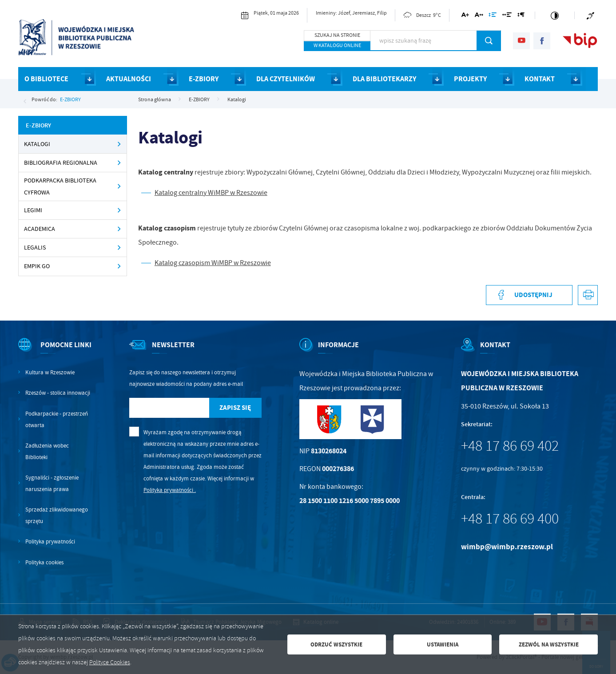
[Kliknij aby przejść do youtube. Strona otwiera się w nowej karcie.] (521, 41)
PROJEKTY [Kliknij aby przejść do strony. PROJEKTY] (470, 79)
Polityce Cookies (110, 662)
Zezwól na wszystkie (549, 644)
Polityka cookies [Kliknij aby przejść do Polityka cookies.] (44, 562)
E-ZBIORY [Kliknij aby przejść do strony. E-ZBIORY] (204, 79)
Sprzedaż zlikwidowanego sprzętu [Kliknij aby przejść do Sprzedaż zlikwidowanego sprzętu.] (57, 515)
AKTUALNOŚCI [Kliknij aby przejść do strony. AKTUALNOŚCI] (129, 79)
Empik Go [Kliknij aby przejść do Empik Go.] (37, 266)
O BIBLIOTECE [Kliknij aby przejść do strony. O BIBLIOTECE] (46, 79)
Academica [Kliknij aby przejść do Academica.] (40, 229)
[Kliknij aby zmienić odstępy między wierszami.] (493, 16)
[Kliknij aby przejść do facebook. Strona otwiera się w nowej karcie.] (542, 41)
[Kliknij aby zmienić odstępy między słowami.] (507, 16)
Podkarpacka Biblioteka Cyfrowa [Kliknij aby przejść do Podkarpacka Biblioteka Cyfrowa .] (60, 186)
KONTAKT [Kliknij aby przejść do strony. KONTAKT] (540, 79)
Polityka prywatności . (170, 490)
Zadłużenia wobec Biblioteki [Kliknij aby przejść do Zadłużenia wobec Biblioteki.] (47, 451)
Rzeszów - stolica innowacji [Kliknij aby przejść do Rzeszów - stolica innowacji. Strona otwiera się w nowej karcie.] (58, 393)
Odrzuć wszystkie (336, 644)
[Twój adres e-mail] (169, 408)
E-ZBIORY (70, 99)
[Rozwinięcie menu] (55, 352)
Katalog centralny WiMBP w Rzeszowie (211, 193)
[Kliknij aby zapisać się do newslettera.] (235, 408)
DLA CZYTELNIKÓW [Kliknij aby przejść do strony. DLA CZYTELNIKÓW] (286, 79)
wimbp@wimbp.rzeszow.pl (507, 547)
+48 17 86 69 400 (510, 519)
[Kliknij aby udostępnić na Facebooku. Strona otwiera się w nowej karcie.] (529, 295)
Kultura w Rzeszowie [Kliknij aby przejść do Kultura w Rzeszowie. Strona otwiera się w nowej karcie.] (50, 372)
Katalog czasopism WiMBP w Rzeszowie (213, 263)
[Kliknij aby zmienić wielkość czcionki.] (465, 16)
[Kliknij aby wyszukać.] (489, 40)
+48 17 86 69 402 (510, 446)
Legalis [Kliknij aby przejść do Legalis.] (35, 248)
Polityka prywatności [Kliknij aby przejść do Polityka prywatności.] (50, 541)
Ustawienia (443, 644)
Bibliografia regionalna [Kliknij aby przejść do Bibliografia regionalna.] (61, 163)
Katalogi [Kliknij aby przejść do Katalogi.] (37, 144)
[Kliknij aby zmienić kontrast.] (555, 15)
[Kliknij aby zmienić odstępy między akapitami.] (521, 16)
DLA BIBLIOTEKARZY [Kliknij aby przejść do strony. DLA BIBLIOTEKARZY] (384, 79)
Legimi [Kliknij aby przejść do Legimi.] (33, 210)
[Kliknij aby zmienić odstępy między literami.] (479, 16)
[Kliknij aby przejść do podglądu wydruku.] (588, 295)
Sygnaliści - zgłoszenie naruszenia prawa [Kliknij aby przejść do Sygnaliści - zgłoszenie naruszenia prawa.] (52, 483)
